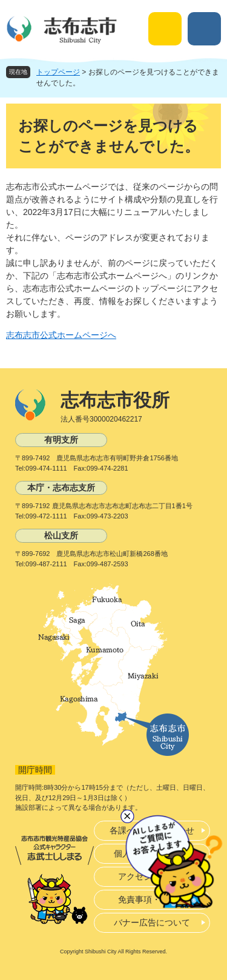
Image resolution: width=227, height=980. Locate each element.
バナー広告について (152, 922)
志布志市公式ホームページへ (61, 335)
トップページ (58, 72)
